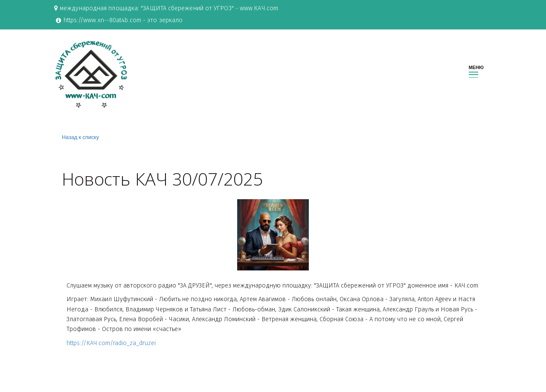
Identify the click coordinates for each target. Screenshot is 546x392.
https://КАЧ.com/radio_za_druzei (111, 346)
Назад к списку (80, 139)
